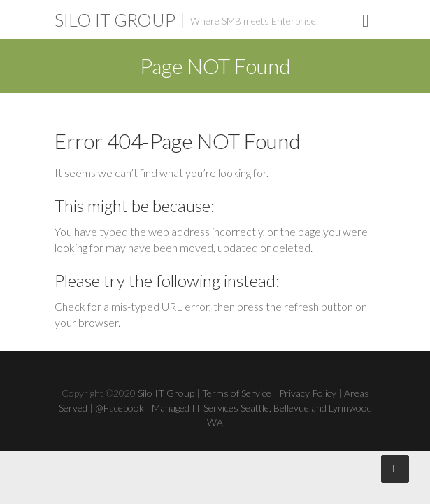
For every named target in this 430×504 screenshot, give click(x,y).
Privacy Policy (308, 393)
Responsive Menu (366, 21)
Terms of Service (237, 393)
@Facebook (120, 408)
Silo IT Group (115, 20)
